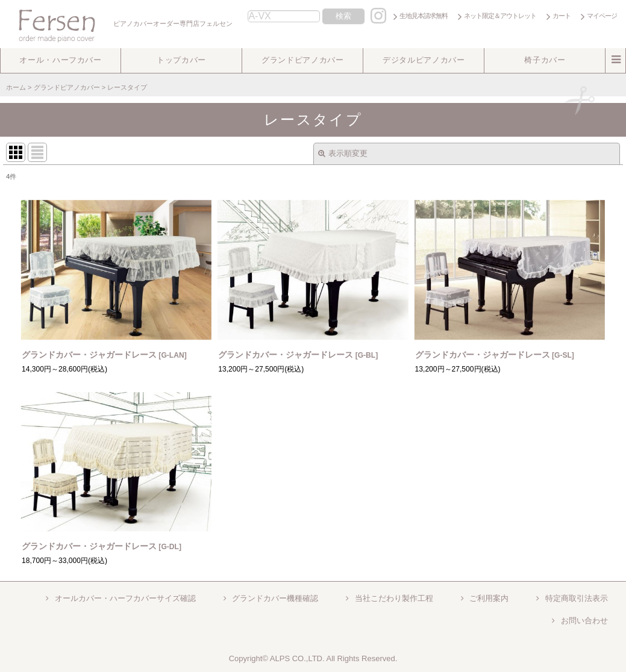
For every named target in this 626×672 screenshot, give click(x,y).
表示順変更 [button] (343, 153)
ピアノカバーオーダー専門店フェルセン (118, 23)
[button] (61, 61)
